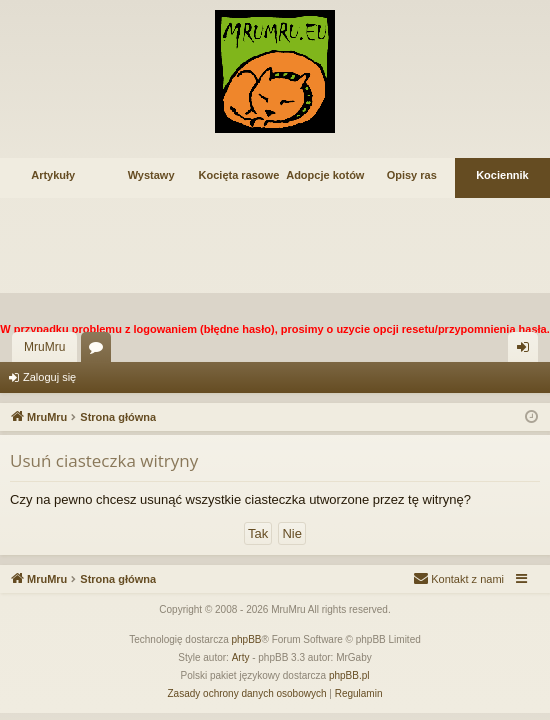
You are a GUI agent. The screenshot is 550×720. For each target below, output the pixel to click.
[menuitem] (458, 579)
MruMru (44, 347)
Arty (241, 657)
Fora (100, 351)
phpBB (247, 639)
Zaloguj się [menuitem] (527, 351)
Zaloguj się (49, 377)
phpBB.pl (349, 675)
